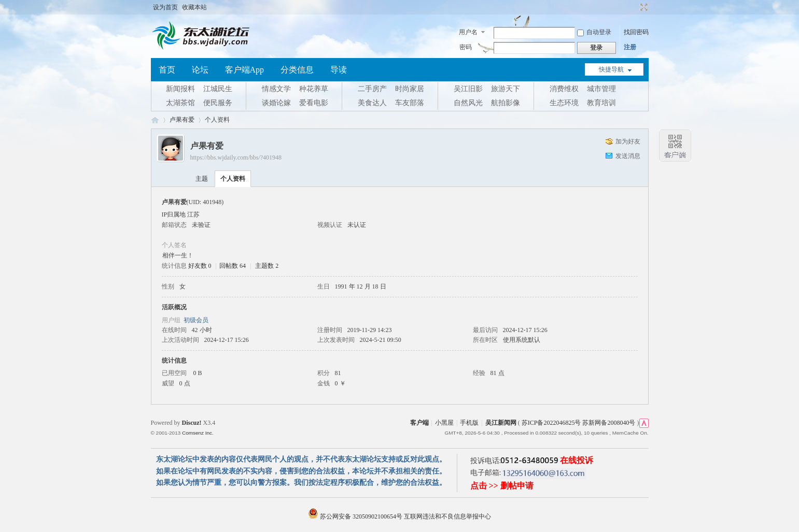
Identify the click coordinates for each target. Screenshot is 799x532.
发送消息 (628, 156)
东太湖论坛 (155, 120)
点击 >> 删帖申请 (502, 486)
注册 (630, 47)
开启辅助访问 (634, 7)
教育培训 (601, 103)
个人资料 (233, 179)
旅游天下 (506, 89)
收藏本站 (194, 7)
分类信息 (297, 70)
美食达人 (372, 103)
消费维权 (564, 89)
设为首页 (165, 7)
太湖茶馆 (180, 103)
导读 (339, 70)
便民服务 (218, 103)
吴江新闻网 (501, 423)
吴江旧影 (468, 89)
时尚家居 (410, 89)
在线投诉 (577, 460)
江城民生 (218, 89)
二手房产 (372, 89)
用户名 (468, 32)
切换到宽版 (643, 7)
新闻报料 (180, 89)
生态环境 (564, 103)
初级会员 (196, 320)
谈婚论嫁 (276, 103)
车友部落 (410, 103)
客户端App (245, 70)
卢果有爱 (182, 120)
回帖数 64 (233, 266)
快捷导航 (611, 69)
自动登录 (594, 32)
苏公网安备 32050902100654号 (356, 516)
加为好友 (628, 141)
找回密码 (636, 32)
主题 (202, 179)
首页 (167, 70)
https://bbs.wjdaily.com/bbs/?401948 (236, 157)
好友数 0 (200, 266)
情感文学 (276, 89)
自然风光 (468, 103)
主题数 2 (267, 266)
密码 (466, 47)
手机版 (469, 423)
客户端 (419, 423)
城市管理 (601, 89)
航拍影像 (506, 103)
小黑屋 (444, 423)
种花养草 (314, 89)
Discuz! (192, 423)
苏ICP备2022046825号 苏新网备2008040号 (579, 423)
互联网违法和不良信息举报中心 (447, 516)
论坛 (200, 70)
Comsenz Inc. (198, 433)
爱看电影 (314, 103)
